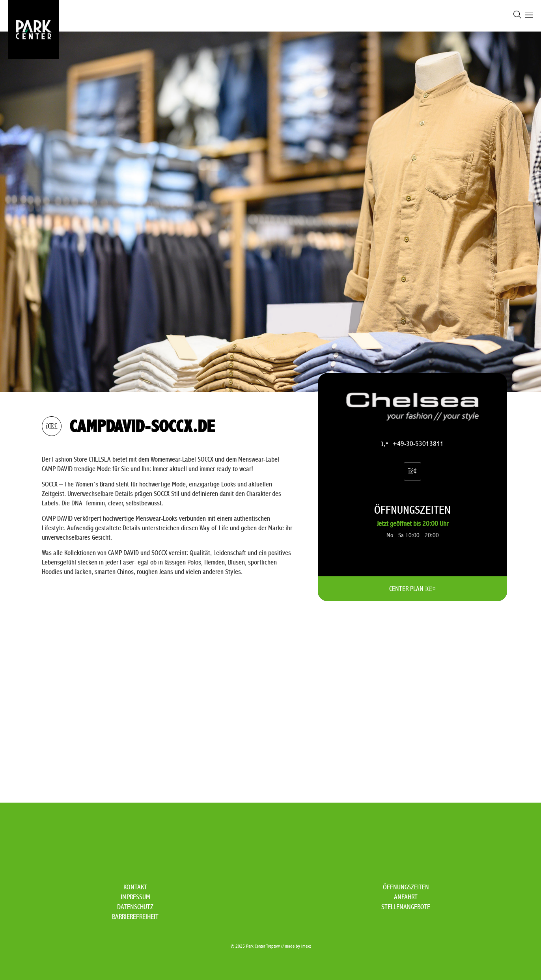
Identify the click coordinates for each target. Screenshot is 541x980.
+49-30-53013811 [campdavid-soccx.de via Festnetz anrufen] (412, 444)
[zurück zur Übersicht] (52, 426)
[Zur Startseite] (34, 30)
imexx (306, 946)
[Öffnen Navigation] (529, 16)
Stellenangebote (406, 907)
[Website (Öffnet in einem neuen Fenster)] (412, 471)
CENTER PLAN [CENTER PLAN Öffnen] (412, 589)
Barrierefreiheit (135, 917)
